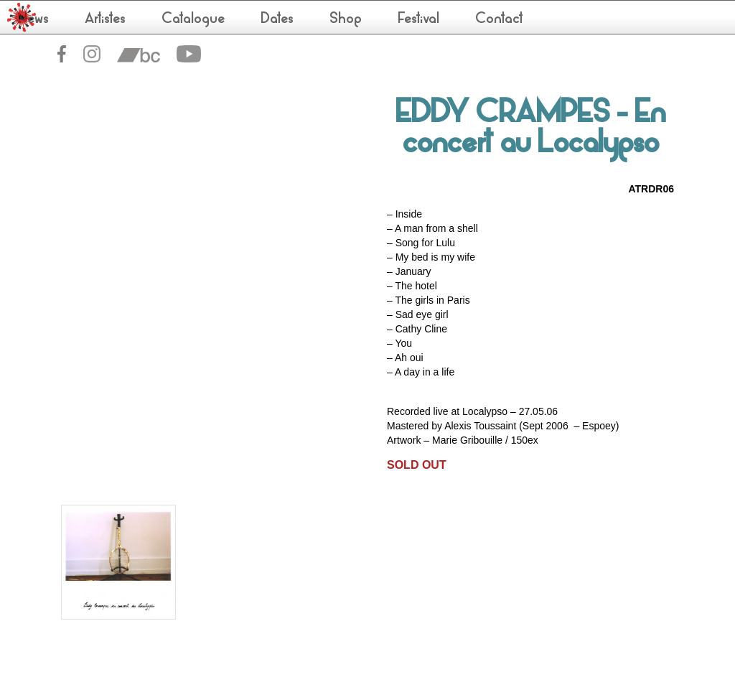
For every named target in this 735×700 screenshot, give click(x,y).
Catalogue (193, 19)
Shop (346, 19)
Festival (418, 19)
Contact (499, 19)
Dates (277, 19)
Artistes (105, 19)
